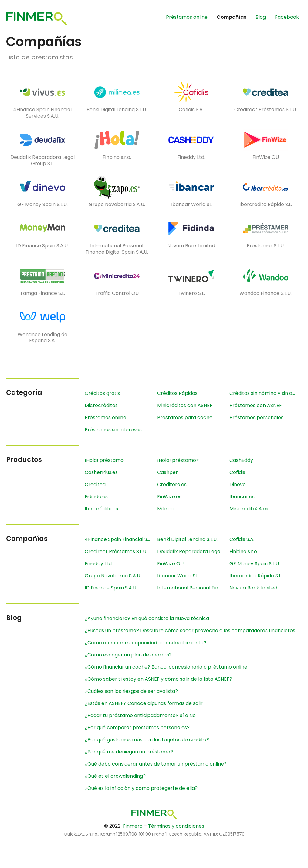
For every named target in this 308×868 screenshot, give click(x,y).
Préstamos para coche (185, 417)
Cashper (168, 472)
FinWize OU (170, 564)
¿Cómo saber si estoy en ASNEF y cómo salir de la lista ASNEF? (158, 679)
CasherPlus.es (101, 472)
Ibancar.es (242, 497)
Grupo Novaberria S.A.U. (113, 576)
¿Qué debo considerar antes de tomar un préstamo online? (156, 764)
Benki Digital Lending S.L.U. (187, 539)
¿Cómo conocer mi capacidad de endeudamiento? (146, 643)
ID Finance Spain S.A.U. (111, 588)
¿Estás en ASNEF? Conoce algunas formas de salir (144, 703)
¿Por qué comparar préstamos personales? (137, 728)
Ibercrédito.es (101, 509)
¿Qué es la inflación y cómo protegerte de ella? (141, 788)
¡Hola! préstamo (104, 460)
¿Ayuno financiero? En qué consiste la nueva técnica (147, 618)
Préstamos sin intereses (113, 430)
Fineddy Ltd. (99, 564)
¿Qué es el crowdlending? (115, 776)
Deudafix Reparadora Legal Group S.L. (193, 551)
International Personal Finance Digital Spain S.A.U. (193, 588)
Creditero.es (172, 484)
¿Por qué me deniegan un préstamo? (129, 752)
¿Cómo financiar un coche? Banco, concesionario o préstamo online (166, 667)
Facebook (287, 17)
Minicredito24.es (249, 509)
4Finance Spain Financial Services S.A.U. (121, 539)
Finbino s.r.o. (244, 551)
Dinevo (238, 484)
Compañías (232, 17)
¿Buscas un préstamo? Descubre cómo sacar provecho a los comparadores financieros (190, 631)
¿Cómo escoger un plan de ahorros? (128, 655)
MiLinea (166, 509)
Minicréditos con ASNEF (185, 405)
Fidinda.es (96, 497)
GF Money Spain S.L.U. (255, 564)
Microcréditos (101, 405)
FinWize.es (169, 497)
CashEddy (241, 460)
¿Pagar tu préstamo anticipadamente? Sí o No (140, 715)
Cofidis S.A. (242, 539)
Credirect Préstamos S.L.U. (116, 551)
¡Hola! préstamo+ (178, 460)
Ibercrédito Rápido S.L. (256, 576)
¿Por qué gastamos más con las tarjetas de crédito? (147, 740)
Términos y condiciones (176, 826)
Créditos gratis (102, 393)
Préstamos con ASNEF (256, 405)
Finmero (133, 826)
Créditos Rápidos (177, 393)
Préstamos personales (256, 417)
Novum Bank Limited (253, 588)
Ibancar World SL (177, 576)
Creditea (95, 484)
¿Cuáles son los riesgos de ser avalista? (131, 691)
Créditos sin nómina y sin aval (264, 393)
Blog (261, 17)
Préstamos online (187, 17)
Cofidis (237, 472)
